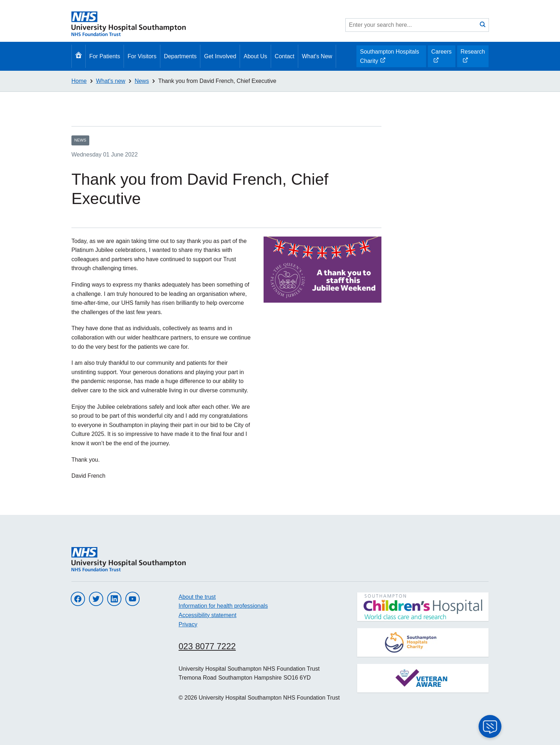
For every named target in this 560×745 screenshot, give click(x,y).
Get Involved (220, 56)
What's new (111, 81)
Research (473, 58)
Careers (441, 58)
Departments (180, 56)
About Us (255, 56)
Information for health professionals (223, 606)
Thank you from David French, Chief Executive (217, 81)
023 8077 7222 (207, 646)
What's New (317, 56)
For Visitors (142, 56)
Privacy (188, 624)
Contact (284, 56)
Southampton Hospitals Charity (389, 58)
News (142, 81)
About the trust (197, 597)
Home (79, 81)
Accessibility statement (207, 615)
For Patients (105, 56)
